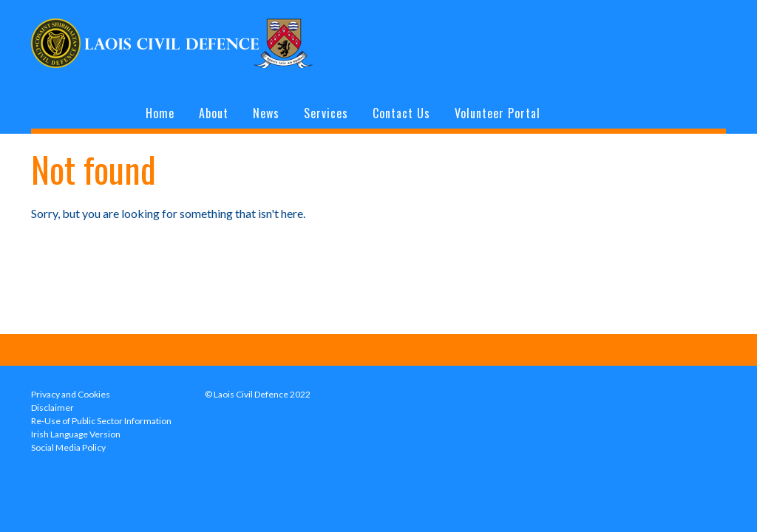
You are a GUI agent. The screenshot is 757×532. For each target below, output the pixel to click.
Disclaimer (52, 407)
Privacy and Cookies (71, 394)
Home (160, 113)
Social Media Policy (68, 447)
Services (326, 113)
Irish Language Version (76, 434)
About (214, 113)
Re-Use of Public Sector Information (101, 421)
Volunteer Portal (498, 113)
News (266, 113)
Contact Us (401, 113)
